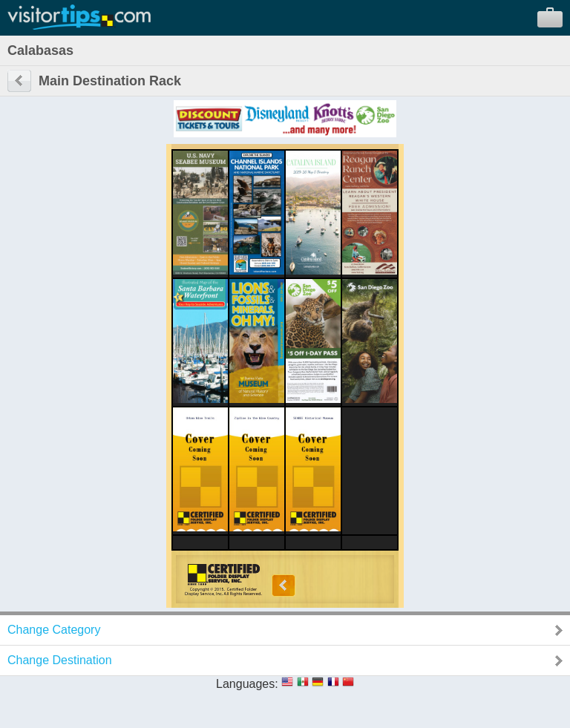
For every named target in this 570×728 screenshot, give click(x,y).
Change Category (54, 630)
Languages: (247, 684)
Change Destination (60, 660)
